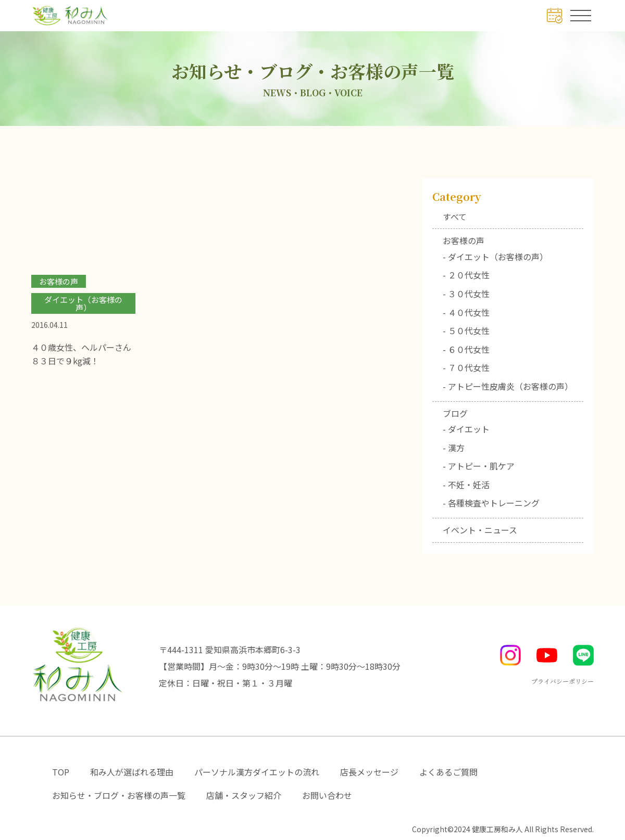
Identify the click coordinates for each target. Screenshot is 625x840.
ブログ (455, 413)
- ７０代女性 (466, 367)
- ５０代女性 (466, 330)
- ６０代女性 (466, 349)
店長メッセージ (369, 772)
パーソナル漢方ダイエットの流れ (257, 772)
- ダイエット (466, 429)
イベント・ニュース (480, 530)
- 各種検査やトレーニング (491, 503)
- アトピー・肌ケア (479, 466)
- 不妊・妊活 (466, 485)
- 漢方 (454, 448)
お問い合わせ (327, 795)
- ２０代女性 (466, 275)
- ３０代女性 (466, 294)
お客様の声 (464, 240)
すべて (455, 217)
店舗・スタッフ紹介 (244, 795)
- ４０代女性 (466, 312)
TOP (61, 772)
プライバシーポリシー (562, 681)
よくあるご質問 (448, 772)
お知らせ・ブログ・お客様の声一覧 (119, 795)
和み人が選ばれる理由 (132, 772)
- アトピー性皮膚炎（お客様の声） (508, 386)
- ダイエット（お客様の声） (495, 257)
